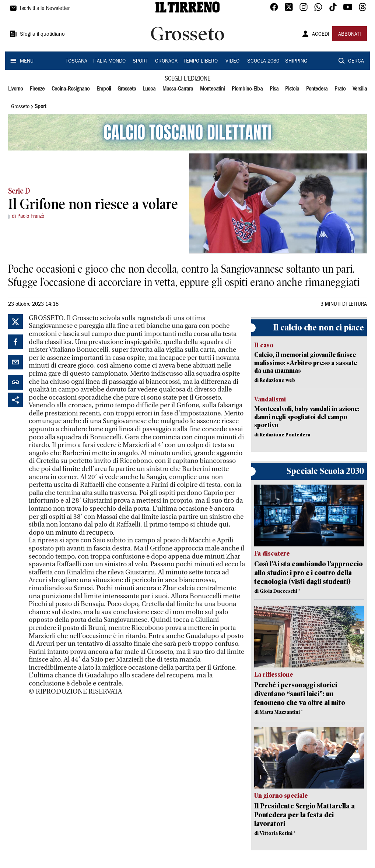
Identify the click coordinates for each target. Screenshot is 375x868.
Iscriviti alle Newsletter (45, 9)
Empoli (104, 89)
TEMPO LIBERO (201, 61)
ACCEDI (321, 35)
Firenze (37, 89)
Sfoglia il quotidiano (42, 35)
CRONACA (166, 61)
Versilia (360, 89)
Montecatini (212, 89)
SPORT (140, 61)
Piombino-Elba (247, 89)
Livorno (15, 89)
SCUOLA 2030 (263, 61)
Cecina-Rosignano (71, 89)
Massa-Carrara (178, 89)
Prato (340, 89)
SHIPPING (296, 61)
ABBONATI (350, 35)
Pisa (274, 89)
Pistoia (292, 89)
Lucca (149, 89)
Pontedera (317, 89)
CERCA (356, 61)
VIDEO (232, 61)
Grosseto (127, 89)
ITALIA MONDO (109, 61)
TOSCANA (76, 61)
